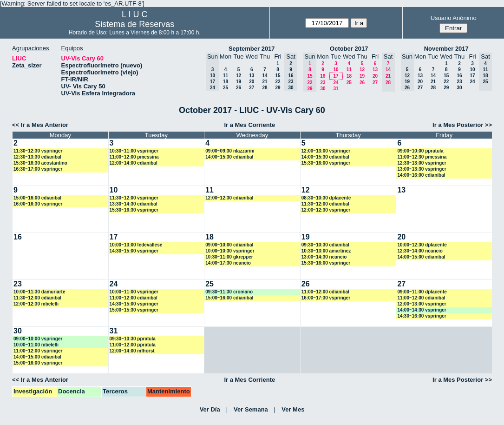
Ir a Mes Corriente (249, 125)
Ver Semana (251, 409)
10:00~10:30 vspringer (230, 251)
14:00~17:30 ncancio (228, 263)
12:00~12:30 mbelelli (36, 304)
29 (278, 88)
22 (278, 82)
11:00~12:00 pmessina (134, 157)
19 (239, 82)
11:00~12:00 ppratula (133, 345)
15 (278, 76)
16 (323, 76)
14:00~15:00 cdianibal (421, 257)
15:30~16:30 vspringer (134, 210)
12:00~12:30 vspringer (326, 210)
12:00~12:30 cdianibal (229, 198)
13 (252, 76)
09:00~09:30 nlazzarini (230, 151)
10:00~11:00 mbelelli (36, 345)
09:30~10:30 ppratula (133, 339)
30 (323, 89)
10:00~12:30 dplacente (422, 245)
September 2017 (252, 49)
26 (239, 88)
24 (336, 83)
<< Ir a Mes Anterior (40, 125)
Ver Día (210, 409)
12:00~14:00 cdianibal (134, 163)
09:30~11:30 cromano (229, 292)
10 (336, 70)
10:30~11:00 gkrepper (229, 257)
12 (239, 76)
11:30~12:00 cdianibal (325, 204)
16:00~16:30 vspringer (38, 204)
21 (265, 82)
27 (252, 88)
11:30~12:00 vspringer (134, 198)
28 (265, 88)
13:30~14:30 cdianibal (134, 204)
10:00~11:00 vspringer (134, 292)
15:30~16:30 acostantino (40, 163)
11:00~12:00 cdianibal (134, 298)
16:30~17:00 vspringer (38, 169)
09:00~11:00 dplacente (422, 292)
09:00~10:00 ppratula (420, 151)
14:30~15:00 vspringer (134, 251)
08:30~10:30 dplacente (326, 198)
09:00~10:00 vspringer (38, 339)
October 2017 (349, 49)
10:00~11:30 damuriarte (39, 292)
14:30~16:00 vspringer (422, 316)
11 (226, 76)
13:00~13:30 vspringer (422, 169)
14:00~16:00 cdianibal (421, 175)
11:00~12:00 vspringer (38, 351)
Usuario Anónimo (454, 18)
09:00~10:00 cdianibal (229, 245)
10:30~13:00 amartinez (326, 251)
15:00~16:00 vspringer (38, 363)
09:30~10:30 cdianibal (325, 245)
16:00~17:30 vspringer (326, 298)
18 (226, 82)
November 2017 (446, 49)
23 (323, 83)
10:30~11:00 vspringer (134, 151)
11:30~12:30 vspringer (38, 151)
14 (265, 76)
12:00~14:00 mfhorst (132, 351)
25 (226, 88)
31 (336, 89)
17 (336, 76)
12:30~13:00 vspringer (422, 163)
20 (252, 82)
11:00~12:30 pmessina (422, 157)
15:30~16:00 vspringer (326, 163)
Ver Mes (293, 409)
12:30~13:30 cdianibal (37, 157)
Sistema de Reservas (134, 24)
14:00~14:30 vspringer (422, 310)
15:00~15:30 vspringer (134, 310)
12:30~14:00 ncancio (420, 251)
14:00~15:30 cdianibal (229, 157)
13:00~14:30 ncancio (324, 257)
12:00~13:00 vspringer (326, 151)
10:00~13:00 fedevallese (136, 245)
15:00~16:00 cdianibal (37, 198)
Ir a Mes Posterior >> (462, 125)
